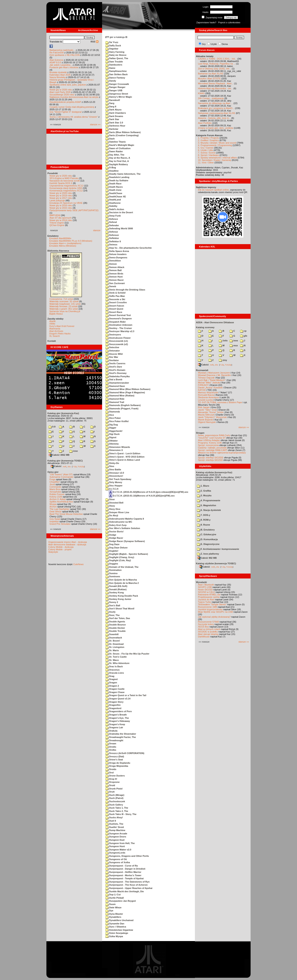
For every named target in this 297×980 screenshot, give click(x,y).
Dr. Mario (112, 650)
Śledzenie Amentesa (208, 397)
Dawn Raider (114, 151)
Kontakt (52, 341)
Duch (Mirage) (115, 795)
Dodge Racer (114, 538)
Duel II (111, 821)
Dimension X (114, 450)
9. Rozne (203, 525)
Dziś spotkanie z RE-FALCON (65, 55)
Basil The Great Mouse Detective (66, 514)
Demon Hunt (114, 277)
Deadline (112, 171)
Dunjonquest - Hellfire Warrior (123, 872)
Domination (114, 570)
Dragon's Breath (116, 715)
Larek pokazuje (57, 200)
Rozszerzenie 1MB (207, 607)
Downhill (112, 634)
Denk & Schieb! (116, 293)
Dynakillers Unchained (119, 920)
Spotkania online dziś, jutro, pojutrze (68, 85)
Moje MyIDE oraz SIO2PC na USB (215, 612)
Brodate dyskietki (58, 72)
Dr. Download (114, 644)
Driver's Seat (114, 760)
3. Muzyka (204, 495)
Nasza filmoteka (58, 77)
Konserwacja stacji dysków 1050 (66, 188)
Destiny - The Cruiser (119, 328)
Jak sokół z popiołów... (61, 65)
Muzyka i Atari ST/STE (209, 78)
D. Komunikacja (207, 539)
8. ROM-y (204, 520)
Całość (56, 466)
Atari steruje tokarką (208, 634)
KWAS (201, 93)
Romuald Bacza (206, 395)
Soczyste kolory (206, 624)
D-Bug (111, 167)
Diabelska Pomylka (118, 376)
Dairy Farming (115, 52)
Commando (55, 487)
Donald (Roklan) (116, 589)
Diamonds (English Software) (123, 405)
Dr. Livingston (115, 647)
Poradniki (53, 173)
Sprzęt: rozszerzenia (208, 445)
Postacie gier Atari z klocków (64, 67)
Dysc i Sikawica (116, 927)
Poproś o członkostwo (229, 22)
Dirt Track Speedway (118, 479)
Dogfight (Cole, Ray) (118, 560)
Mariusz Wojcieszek (208, 392)
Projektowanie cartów (209, 597)
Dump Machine (115, 830)
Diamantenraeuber (117, 383)
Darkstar (112, 129)
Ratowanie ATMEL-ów (209, 595)
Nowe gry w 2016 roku (61, 205)
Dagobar (112, 49)
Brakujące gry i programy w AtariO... (216, 108)
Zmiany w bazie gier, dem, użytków (216, 128)
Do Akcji (112, 515)
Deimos (111, 245)
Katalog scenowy (205, 327)
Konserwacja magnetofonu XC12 (66, 191)
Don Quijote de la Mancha (121, 580)
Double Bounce (116, 625)
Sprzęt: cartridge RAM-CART (213, 450)
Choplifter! (55, 482)
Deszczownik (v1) (117, 341)
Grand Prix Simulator (60, 524)
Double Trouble (115, 631)
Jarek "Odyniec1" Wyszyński (212, 417)
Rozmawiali (202, 370)
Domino (111, 573)
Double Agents (115, 622)
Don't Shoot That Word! (120, 609)
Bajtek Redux (56, 314)
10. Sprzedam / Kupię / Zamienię (214, 160)
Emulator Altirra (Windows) (63, 246)
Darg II (111, 107)
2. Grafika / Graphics (208, 140)
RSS (94, 42)
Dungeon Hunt (115, 846)
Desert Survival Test (118, 315)
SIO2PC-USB (205, 587)
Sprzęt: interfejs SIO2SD (210, 460)
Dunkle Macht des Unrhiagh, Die (125, 891)
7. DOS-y (204, 515)
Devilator (112, 360)
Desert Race (114, 312)
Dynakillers (113, 917)
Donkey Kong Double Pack (122, 596)
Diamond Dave (115, 386)
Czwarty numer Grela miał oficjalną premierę (72, 107)
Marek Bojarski (206, 420)
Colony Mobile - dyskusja (61, 547)
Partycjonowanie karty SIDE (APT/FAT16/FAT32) (74, 210)
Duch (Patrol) (114, 798)
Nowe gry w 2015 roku (61, 208)
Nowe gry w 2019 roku (61, 196)
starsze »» (95, 124)
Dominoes (113, 576)
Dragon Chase (115, 692)
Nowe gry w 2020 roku (61, 193)
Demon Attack (115, 267)
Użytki (214, 44)
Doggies (112, 564)
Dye (109, 911)
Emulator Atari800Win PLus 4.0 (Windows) (71, 241)
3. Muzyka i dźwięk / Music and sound (217, 143)
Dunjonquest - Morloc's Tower (123, 875)
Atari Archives (56, 331)
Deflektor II (113, 241)
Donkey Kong (115, 592)
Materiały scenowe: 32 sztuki (64, 301)
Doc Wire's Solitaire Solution (123, 528)
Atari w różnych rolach (209, 629)
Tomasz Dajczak (206, 378)
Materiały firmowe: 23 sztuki (64, 306)
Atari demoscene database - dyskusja (67, 544)
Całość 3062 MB (59, 455)
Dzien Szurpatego (117, 933)
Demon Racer (115, 280)
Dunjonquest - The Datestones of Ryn (127, 882)
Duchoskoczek (115, 801)
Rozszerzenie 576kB (208, 622)
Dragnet (112, 679)
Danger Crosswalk (117, 84)
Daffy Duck (113, 46)
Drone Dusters (115, 776)
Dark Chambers (116, 113)
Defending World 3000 (119, 228)
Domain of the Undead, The (122, 567)
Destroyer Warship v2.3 (120, 331)
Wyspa (53, 504)
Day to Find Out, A (117, 161)
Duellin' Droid (115, 827)
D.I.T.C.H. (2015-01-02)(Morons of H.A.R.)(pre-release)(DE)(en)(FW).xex (149, 492)
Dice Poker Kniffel (117, 421)
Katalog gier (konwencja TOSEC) (65, 461)
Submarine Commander (62, 477)
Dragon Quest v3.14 (118, 699)
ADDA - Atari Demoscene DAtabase (215, 322)
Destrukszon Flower (118, 338)
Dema (225, 44)
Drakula (111, 731)
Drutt (110, 792)
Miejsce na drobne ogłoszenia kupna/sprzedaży (222, 453)
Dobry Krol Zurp (116, 525)
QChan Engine (57, 225)
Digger (111, 428)
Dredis (111, 747)
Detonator (113, 351)
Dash (110, 139)
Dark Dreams (114, 116)
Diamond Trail (115, 402)
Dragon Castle (115, 689)
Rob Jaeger (204, 407)
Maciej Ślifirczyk (206, 415)
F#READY (203, 385)
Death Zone (113, 190)
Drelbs (111, 750)
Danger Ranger (115, 87)
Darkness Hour (115, 126)
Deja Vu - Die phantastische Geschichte (128, 248)
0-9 (52, 427)
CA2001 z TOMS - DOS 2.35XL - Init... (217, 59)
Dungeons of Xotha (118, 862)
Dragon (111, 683)
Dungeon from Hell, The (120, 843)
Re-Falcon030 (57, 53)
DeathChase (114, 193)
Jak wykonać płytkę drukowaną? (214, 617)
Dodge (111, 535)
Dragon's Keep (115, 724)
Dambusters (114, 65)
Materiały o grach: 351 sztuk (64, 309)
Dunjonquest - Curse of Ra (122, 866)
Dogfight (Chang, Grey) (120, 557)
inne (74, 451)
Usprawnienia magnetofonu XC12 (67, 186)
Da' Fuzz (112, 42)
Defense (112, 232)
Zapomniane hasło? (206, 22)
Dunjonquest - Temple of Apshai (125, 878)
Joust (52, 484)
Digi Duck (113, 434)
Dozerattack (114, 638)
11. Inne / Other (206, 163)
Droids (111, 769)
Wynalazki (201, 582)
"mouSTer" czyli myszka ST (212, 438)
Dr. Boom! (113, 641)
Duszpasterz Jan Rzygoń (121, 901)
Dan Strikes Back (117, 74)
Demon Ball (114, 270)
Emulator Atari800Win (60, 238)
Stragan (200, 433)
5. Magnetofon (207, 505)
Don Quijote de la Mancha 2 (122, 583)
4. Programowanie (209, 500)
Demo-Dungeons (116, 258)
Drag (110, 676)
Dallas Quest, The (117, 58)
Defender (112, 225)
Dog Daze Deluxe (116, 548)
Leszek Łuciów (205, 400)
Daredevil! (113, 100)
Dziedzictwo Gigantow (119, 930)
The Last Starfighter (60, 509)
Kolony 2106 (56, 497)
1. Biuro (203, 486)
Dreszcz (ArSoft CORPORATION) (125, 753)
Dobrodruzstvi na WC (119, 522)
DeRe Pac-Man (115, 296)
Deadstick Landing (117, 177)
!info (223, 341)
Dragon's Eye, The (117, 718)
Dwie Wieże (55, 512)
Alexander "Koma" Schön (211, 412)
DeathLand (113, 200)
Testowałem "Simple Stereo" (212, 604)
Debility (111, 206)
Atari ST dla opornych (60, 218)
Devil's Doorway (116, 373)
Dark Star (112, 119)
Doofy (110, 612)
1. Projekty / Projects (208, 138)
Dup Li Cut (113, 895)
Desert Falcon (115, 306)
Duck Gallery (114, 805)
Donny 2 (112, 602)
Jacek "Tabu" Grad (207, 410)
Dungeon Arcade (116, 834)
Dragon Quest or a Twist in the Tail (126, 695)
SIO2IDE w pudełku (208, 632)
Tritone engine (57, 223)
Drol (110, 773)
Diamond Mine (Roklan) (120, 396)
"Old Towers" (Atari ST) (61, 474)
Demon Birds (114, 274)
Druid (110, 785)
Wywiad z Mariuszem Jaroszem (214, 373)
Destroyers (113, 335)
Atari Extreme (56, 60)
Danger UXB (114, 90)
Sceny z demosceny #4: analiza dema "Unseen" (74, 117)
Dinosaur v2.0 (115, 473)
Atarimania (55, 329)
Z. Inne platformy (208, 554)
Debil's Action (115, 209)
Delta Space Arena (117, 251)
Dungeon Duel (115, 840)
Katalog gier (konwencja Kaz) (63, 413)
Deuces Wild (114, 354)
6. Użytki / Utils (206, 150)
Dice (110, 415)
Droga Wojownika (117, 766)
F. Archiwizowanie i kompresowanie (218, 549)
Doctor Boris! (114, 532)
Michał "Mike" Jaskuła (209, 383)
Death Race (113, 184)
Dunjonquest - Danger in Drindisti (125, 869)
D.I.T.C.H (112, 489)
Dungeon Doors (116, 837)
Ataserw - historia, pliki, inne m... (214, 118)
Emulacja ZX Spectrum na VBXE (66, 203)
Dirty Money (114, 482)
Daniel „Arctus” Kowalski (210, 388)
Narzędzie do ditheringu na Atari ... (215, 103)
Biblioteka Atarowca (58, 251)
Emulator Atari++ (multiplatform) (65, 243)
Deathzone (113, 203)
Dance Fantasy (115, 78)
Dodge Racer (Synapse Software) (125, 541)
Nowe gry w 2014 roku (61, 220)
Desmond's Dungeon (119, 318)
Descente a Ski (115, 299)
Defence (112, 219)
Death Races (114, 187)
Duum (110, 904)
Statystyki (53, 552)
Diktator (112, 441)
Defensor (112, 235)
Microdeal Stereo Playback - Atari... (216, 83)
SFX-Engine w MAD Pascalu (64, 178)
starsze (97, 230)
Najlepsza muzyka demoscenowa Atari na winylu (74, 97)
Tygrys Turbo (205, 602)
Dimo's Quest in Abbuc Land (123, 460)
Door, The (113, 615)
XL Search (55, 336)
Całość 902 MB (207, 558)
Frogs (52, 479)
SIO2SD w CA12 (206, 592)
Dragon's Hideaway (118, 721)
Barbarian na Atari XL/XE (211, 74)
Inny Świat (55, 519)
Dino (110, 466)
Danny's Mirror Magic (119, 97)
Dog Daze (112, 544)
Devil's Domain (115, 370)
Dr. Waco (112, 660)
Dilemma (112, 444)
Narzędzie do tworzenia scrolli (65, 181)
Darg (110, 103)
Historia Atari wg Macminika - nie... (215, 88)
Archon (53, 507)
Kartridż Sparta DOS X (61, 183)
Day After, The (115, 155)
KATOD (202, 390)
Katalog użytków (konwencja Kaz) (214, 472)
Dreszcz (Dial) (115, 756)
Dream (111, 743)
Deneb (111, 286)
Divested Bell (114, 503)
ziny (223, 360)
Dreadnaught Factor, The (121, 737)
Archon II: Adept (58, 499)
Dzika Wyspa (114, 936)
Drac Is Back (114, 666)
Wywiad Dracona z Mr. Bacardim (214, 375)
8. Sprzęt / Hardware (208, 155)
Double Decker (115, 628)
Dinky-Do (112, 463)
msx (234, 345)
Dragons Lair (114, 727)
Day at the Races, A (118, 158)
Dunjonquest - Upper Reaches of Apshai (129, 888)
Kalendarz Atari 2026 (60, 75)
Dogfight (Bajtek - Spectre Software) (127, 554)
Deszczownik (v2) (117, 344)
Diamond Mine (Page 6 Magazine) (125, 392)
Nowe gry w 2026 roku (61, 90)
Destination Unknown (119, 325)
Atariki (52, 321)
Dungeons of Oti (116, 859)
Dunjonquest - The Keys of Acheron (127, 885)
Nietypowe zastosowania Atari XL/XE (217, 113)
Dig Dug (112, 425)
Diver (110, 499)
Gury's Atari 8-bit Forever (62, 326)
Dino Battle (113, 470)
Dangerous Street (117, 94)
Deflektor (112, 238)
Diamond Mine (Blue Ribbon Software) (128, 389)
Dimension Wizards (118, 447)
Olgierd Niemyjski (207, 422)
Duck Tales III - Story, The (121, 814)
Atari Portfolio (205, 123)
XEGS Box (203, 627)
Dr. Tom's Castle (116, 657)
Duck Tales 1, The (117, 808)
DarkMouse (204, 637)
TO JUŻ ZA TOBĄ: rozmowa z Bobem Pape (220, 402)
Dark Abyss (113, 110)
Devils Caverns (115, 363)
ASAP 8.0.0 (55, 62)
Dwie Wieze (113, 907)
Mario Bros (55, 489)
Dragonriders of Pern (119, 711)
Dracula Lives (115, 673)
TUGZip (81, 466)
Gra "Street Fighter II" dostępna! (66, 112)
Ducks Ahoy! (114, 817)
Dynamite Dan (115, 924)
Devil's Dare (114, 367)
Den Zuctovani (115, 283)
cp (243, 331)
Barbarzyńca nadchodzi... (62, 50)
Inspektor (54, 521)
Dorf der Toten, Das (118, 618)
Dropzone (113, 782)
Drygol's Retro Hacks (60, 334)
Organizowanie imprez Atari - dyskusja (68, 542)
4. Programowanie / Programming (215, 145)
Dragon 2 (112, 686)
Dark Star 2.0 (114, 123)
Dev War (112, 357)
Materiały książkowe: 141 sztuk (65, 304)
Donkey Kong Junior (118, 599)
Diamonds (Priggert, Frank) (122, 409)
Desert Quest (114, 309)
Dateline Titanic (116, 142)
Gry (204, 44)
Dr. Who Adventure (117, 663)
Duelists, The (114, 824)
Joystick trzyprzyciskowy (210, 609)
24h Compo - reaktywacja (211, 98)
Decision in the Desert (119, 212)
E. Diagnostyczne (208, 544)
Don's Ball (113, 605)
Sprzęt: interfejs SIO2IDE (211, 458)
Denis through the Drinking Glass (125, 290)
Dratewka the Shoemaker (121, 734)
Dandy (111, 81)
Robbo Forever (57, 494)
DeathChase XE (116, 197)
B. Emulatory (206, 530)
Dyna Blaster (114, 914)
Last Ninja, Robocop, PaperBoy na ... (217, 64)
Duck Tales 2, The (117, 811)
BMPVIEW (55, 215)
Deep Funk (113, 216)
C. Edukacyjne (207, 534)
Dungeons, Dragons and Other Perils (127, 856)
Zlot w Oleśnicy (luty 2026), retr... (215, 69)
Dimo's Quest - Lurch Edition (123, 453)
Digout (111, 437)
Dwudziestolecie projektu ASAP (65, 102)
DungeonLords (115, 853)
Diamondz (113, 412)
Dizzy (110, 506)
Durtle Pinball (115, 898)
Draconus (113, 670)
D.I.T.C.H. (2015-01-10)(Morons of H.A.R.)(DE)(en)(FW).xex (142, 496)
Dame (110, 68)
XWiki (52, 324)
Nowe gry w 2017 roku (61, 198)
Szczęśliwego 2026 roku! (62, 95)
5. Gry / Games (206, 148)
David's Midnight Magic (120, 145)
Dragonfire (113, 705)
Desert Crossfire (116, 302)
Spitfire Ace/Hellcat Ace (61, 502)
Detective (112, 347)
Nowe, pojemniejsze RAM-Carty (214, 435)
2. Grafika (204, 491)
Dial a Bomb (114, 379)
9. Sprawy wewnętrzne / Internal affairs (217, 158)
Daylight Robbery (117, 164)
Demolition (113, 261)
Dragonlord (113, 708)
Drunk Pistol (114, 789)
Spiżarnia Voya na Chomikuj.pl (65, 311)
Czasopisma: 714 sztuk (61, 299)
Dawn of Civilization (118, 148)
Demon (111, 264)
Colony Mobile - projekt (60, 549)
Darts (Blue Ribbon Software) (123, 132)
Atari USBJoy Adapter (209, 440)
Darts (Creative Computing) (122, 135)
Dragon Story (114, 702)
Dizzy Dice (113, 509)
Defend (111, 222)
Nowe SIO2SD (205, 590)
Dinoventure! (114, 476)
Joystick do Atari (206, 599)
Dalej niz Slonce (116, 55)
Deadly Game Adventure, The (123, 174)
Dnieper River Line (117, 512)
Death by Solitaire (117, 180)
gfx (244, 336)
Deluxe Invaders (116, 254)
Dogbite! (112, 551)
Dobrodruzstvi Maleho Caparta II (125, 519)
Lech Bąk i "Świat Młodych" (212, 380)
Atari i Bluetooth (206, 585)
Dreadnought (114, 740)
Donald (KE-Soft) (116, 586)
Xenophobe (55, 492)
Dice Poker (113, 418)
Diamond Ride (115, 399)
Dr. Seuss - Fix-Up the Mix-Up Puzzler (127, 654)
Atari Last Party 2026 (60, 92)
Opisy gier (53, 472)
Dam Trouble (114, 62)
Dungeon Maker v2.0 (118, 850)
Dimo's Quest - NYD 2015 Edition (125, 457)
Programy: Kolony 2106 (210, 443)
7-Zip (75, 466)
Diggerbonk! (114, 431)
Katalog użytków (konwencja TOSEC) (216, 563)
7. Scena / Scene (207, 153)
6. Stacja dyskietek (209, 510)
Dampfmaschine (116, 71)
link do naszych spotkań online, (214, 190)
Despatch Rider (116, 322)
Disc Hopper (114, 486)
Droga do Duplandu (118, 763)
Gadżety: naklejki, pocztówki (212, 448)
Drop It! (111, 779)
